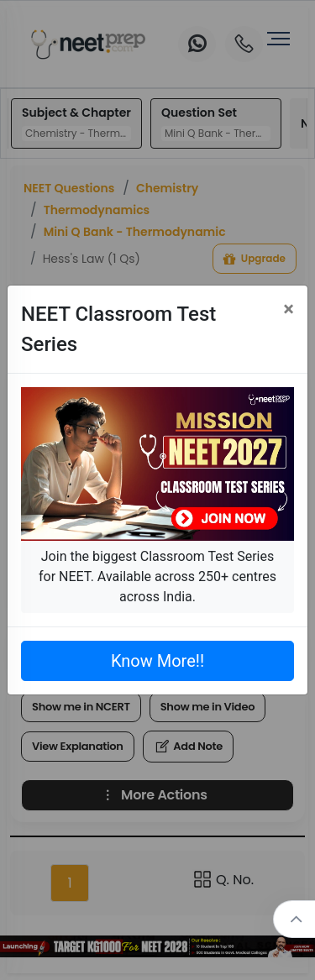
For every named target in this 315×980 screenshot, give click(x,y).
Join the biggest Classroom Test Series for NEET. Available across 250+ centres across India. (157, 576)
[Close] (289, 309)
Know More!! (157, 661)
